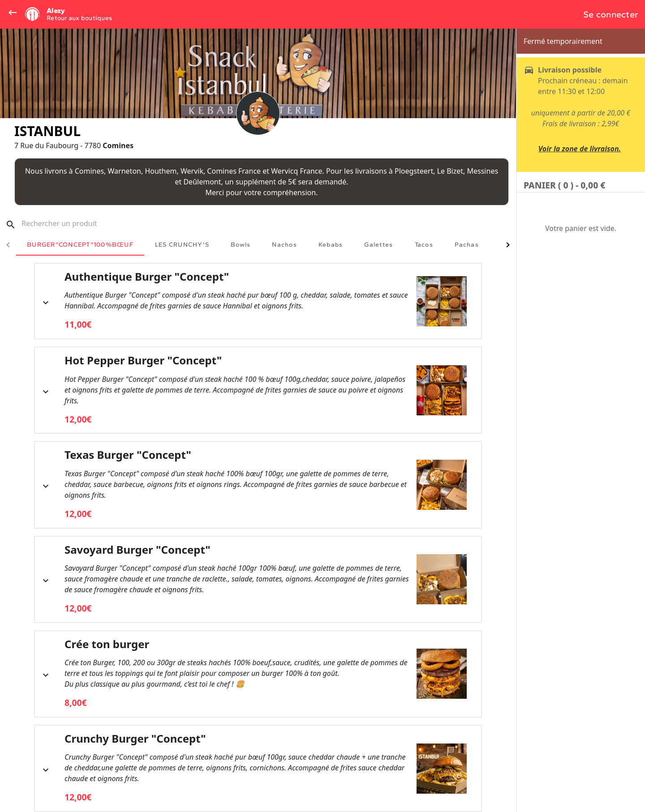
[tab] (80, 245)
